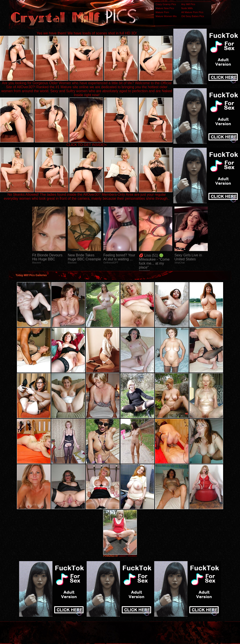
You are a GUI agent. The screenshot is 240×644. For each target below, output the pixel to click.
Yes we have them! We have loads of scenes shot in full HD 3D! (87, 33)
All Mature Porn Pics (192, 12)
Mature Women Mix (166, 16)
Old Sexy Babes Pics (193, 16)
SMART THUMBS (128, 556)
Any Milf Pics (188, 4)
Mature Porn (162, 12)
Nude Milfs (187, 8)
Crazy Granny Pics (166, 4)
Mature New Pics (165, 8)
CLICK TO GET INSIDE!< (87, 145)
